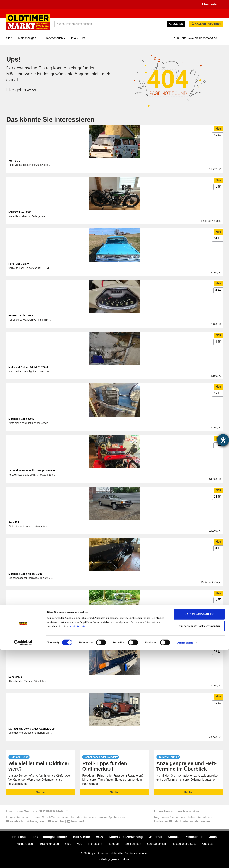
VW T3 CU (14, 161)
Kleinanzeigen (28, 38)
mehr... (41, 792)
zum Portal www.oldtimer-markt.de (195, 38)
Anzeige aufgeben (206, 24)
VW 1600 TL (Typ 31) (20, 625)
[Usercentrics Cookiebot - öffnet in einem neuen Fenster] (23, 861)
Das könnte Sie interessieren (50, 120)
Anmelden (209, 4)
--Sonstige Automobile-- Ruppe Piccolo (32, 471)
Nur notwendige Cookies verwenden (199, 845)
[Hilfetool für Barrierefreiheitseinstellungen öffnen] (223, 440)
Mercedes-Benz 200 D (21, 419)
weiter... (34, 90)
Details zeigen (185, 861)
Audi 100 (14, 522)
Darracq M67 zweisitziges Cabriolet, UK (32, 729)
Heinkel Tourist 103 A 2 (22, 316)
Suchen (176, 24)
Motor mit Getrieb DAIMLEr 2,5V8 (28, 367)
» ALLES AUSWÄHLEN (199, 833)
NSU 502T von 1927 (20, 212)
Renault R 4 (15, 677)
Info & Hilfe (79, 38)
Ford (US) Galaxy (19, 264)
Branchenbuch (55, 38)
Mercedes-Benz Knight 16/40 (25, 574)
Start (9, 38)
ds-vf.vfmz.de (77, 845)
